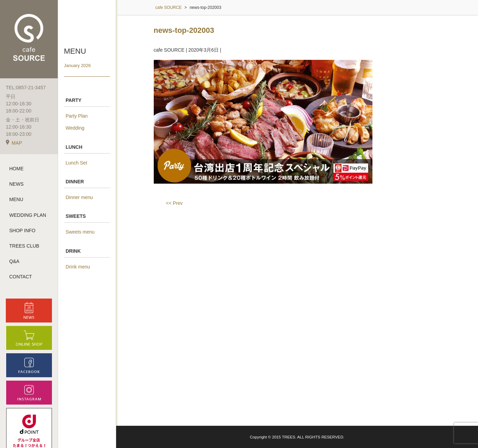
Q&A (14, 261)
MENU (16, 199)
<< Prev (174, 203)
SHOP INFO (22, 230)
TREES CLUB (24, 246)
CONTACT (21, 277)
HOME (16, 169)
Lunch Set (76, 163)
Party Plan (77, 116)
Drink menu (78, 267)
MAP (14, 143)
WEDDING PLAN (28, 215)
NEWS (16, 184)
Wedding (75, 128)
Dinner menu (79, 197)
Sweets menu (80, 232)
